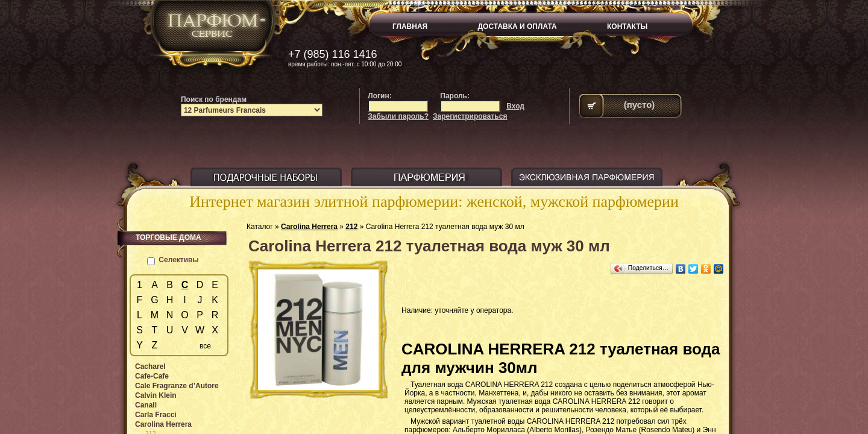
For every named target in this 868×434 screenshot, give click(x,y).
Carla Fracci (156, 415)
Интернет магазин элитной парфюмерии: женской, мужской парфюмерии (434, 202)
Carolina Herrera (309, 227)
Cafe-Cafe (152, 376)
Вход (515, 106)
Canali (146, 405)
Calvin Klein (156, 395)
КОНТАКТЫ (627, 27)
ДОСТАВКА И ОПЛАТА (517, 27)
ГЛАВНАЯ (410, 27)
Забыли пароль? (398, 116)
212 (351, 227)
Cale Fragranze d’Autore (177, 386)
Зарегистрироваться (470, 116)
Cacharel (150, 366)
